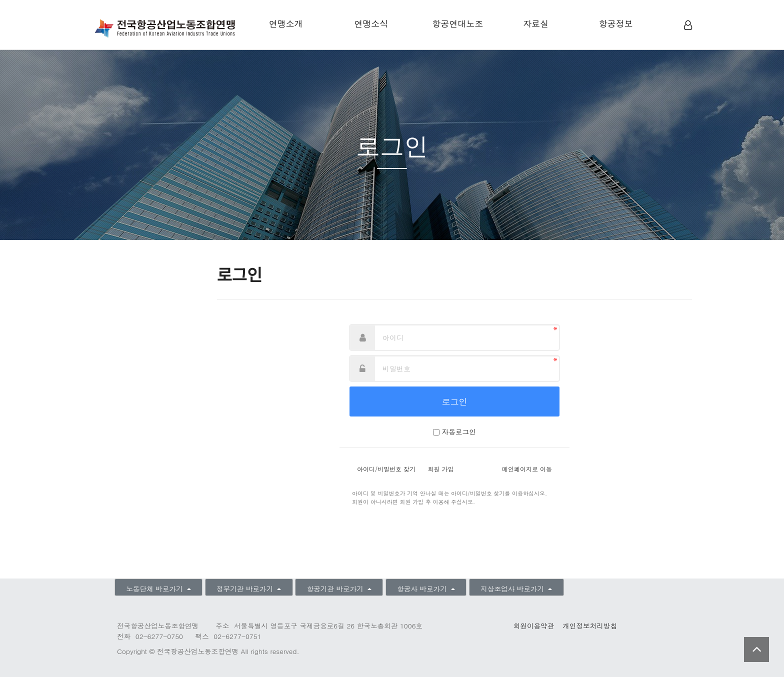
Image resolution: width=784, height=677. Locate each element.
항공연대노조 (457, 23)
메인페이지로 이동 (527, 469)
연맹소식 (371, 23)
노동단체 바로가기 (155, 589)
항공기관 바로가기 (336, 589)
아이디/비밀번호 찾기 (386, 469)
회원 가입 (441, 469)
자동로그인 (459, 432)
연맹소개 (286, 23)
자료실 (536, 23)
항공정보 (616, 23)
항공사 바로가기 (423, 589)
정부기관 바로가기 (246, 589)
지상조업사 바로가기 (513, 589)
